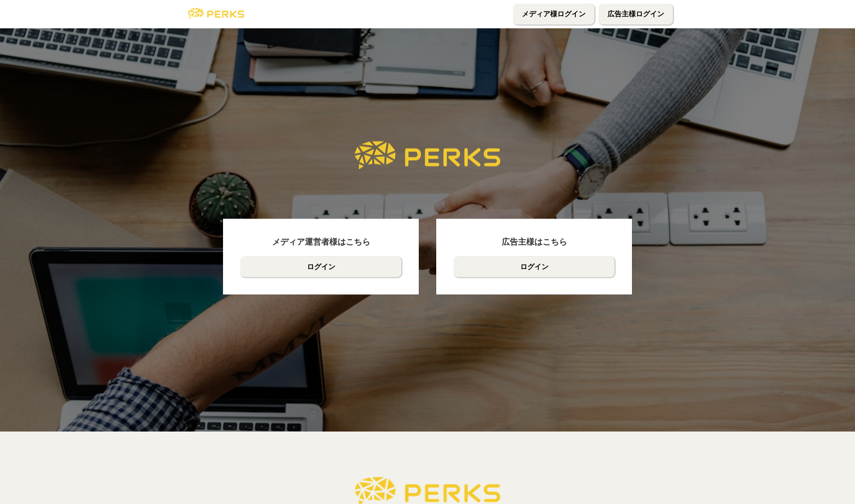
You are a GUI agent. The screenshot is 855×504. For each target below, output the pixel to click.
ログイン (321, 267)
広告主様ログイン (636, 14)
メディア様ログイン (554, 14)
